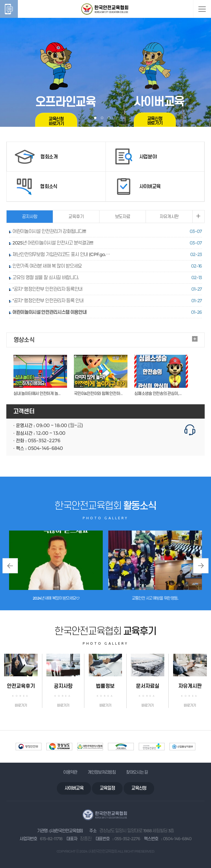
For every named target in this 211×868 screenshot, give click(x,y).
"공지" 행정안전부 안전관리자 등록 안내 (48, 301)
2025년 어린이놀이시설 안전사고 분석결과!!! (53, 243)
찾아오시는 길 (137, 772)
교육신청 (139, 788)
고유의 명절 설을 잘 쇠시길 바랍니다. (46, 278)
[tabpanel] (105, 63)
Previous (10, 566)
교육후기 (76, 217)
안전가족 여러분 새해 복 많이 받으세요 (47, 266)
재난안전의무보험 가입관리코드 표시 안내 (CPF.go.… (61, 254)
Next (201, 566)
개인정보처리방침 (102, 772)
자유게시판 (169, 217)
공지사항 (30, 217)
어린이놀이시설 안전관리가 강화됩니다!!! (49, 231)
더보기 (195, 339)
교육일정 (107, 788)
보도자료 (123, 217)
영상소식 (24, 340)
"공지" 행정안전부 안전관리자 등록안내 (47, 289)
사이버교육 (74, 788)
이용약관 (70, 772)
